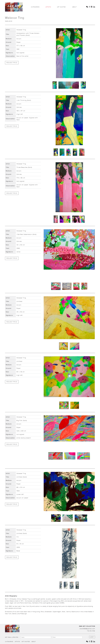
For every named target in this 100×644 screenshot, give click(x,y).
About (74, 7)
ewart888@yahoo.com (87, 629)
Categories (35, 7)
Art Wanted (61, 7)
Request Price (12, 63)
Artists (48, 7)
